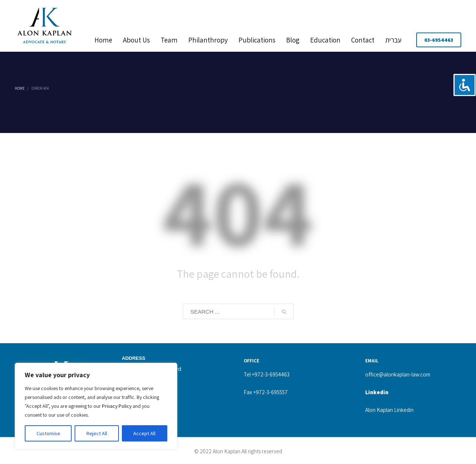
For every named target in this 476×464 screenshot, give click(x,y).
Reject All (97, 433)
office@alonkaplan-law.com (398, 374)
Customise (48, 433)
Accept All (144, 433)
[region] (96, 406)
